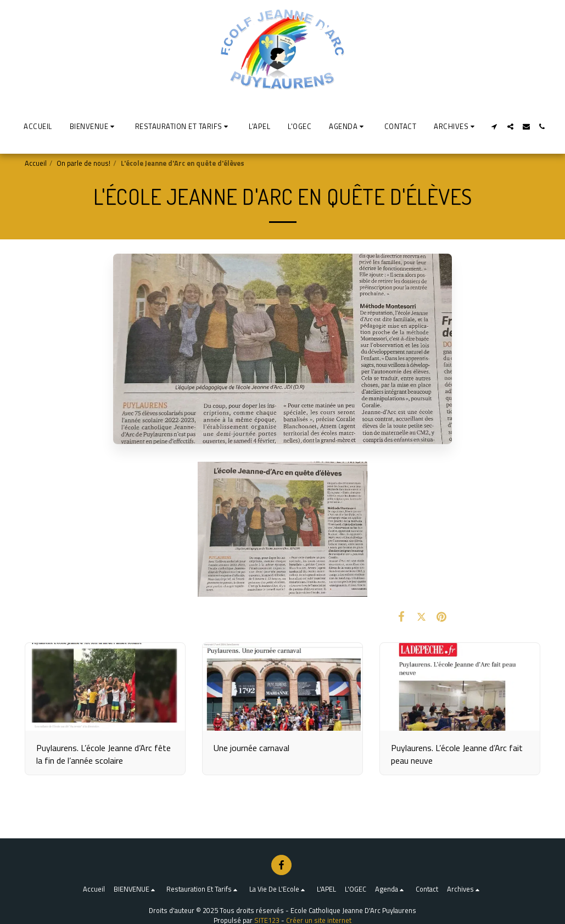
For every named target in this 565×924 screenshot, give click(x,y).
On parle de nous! (83, 163)
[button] (94, 126)
